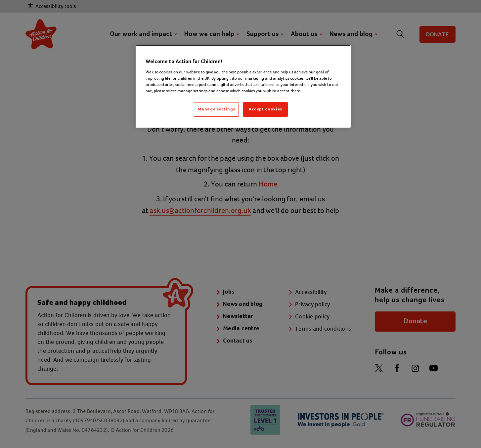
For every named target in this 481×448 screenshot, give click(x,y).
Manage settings (216, 109)
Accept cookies (265, 109)
